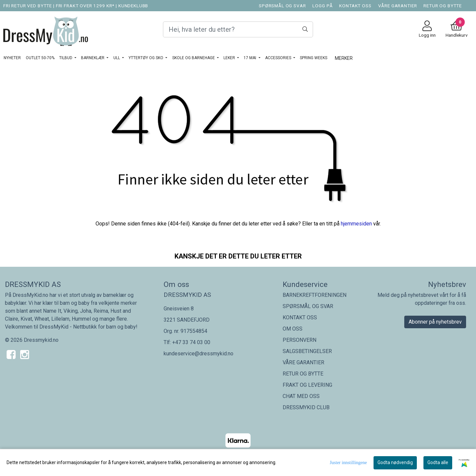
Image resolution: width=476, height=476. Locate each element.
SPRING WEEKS (314, 58)
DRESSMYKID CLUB (306, 407)
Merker (344, 58)
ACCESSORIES (279, 58)
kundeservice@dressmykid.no (198, 354)
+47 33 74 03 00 (191, 342)
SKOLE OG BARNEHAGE (194, 58)
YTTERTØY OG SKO (146, 58)
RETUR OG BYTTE (443, 6)
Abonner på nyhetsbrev (435, 322)
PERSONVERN (299, 340)
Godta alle (438, 462)
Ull (117, 58)
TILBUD (66, 58)
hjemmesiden (356, 224)
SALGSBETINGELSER (307, 351)
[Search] (238, 29)
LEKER (230, 58)
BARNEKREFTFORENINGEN (315, 295)
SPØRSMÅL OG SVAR (282, 6)
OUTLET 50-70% (40, 58)
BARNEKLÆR (93, 58)
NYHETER (12, 58)
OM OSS (293, 329)
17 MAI (250, 58)
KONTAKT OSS (355, 6)
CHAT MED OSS (301, 396)
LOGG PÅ (322, 6)
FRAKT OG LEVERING (307, 385)
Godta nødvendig (395, 462)
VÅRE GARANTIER (398, 6)
